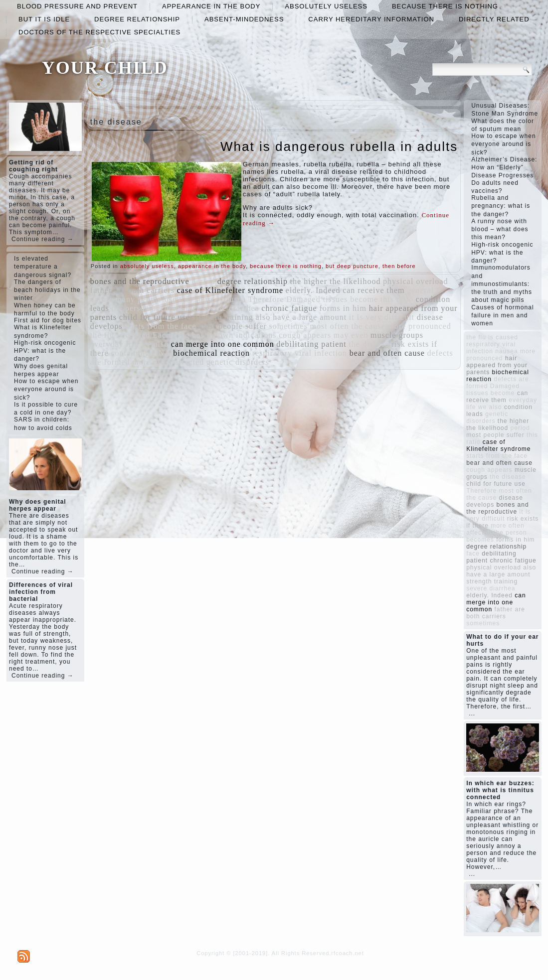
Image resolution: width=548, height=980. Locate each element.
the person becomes (147, 308)
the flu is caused (120, 335)
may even (351, 335)
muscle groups (397, 335)
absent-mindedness (244, 19)
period (203, 281)
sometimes (288, 326)
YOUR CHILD (105, 68)
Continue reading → (43, 239)
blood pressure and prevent (77, 6)
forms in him (343, 308)
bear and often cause (387, 353)
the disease (369, 344)
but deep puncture (352, 266)
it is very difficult (382, 317)
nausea (233, 299)
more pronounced (419, 326)
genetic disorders (238, 362)
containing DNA (141, 353)
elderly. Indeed (313, 290)
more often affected (168, 362)
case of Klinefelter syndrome (230, 290)
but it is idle (44, 19)
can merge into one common (223, 344)
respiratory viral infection (300, 353)
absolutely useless (326, 6)
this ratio (397, 299)
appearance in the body (211, 6)
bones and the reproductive (140, 281)
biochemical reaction (211, 353)
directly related (494, 19)
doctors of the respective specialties (99, 32)
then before (399, 266)
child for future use (155, 317)
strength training (222, 317)
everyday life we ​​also (129, 344)
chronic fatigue (289, 308)
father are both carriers (132, 290)
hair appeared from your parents (497, 365)
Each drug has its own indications (215, 335)
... (472, 713)
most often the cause (348, 326)
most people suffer (233, 326)
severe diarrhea (231, 308)
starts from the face (160, 326)
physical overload (415, 281)
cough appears (305, 335)
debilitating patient (311, 344)
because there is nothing (445, 6)
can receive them (373, 290)
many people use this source (167, 299)
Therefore (266, 299)
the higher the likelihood (336, 281)
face (193, 308)
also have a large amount (301, 317)
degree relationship (137, 19)
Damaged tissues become (332, 299)
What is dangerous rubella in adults (339, 146)
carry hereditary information (371, 19)
